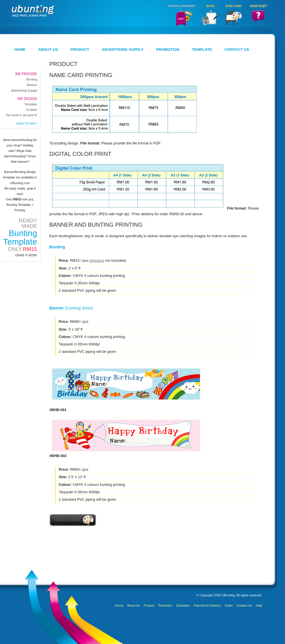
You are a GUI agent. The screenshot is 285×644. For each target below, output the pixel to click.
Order (229, 605)
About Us (48, 50)
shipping (97, 260)
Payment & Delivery (207, 605)
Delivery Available (181, 15)
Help (259, 605)
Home (20, 50)
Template (202, 50)
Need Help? (258, 15)
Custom (32, 110)
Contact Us (237, 50)
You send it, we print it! (21, 115)
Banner (32, 85)
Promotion (168, 50)
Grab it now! (26, 255)
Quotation (183, 605)
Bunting (32, 79)
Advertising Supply (123, 50)
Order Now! (233, 15)
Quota (210, 15)
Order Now (73, 520)
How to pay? (27, 124)
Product (80, 50)
